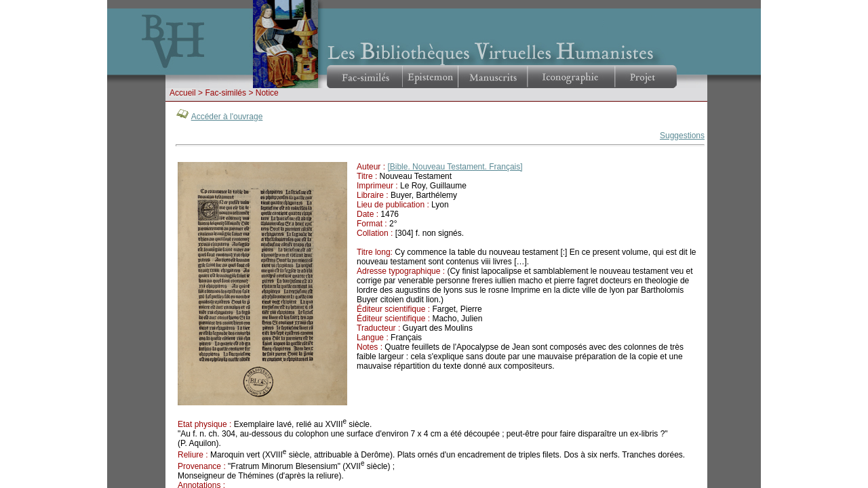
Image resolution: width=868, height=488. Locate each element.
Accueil (183, 93)
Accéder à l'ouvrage (227, 117)
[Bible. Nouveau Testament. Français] (455, 167)
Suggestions (682, 136)
